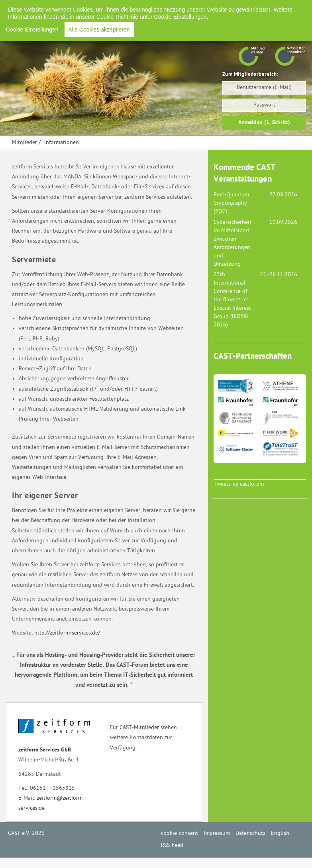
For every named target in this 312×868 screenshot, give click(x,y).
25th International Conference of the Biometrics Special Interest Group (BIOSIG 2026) (232, 300)
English (249, 8)
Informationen (62, 143)
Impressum (178, 8)
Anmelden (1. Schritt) (264, 123)
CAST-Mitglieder (139, 728)
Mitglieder (25, 143)
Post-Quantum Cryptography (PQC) (231, 203)
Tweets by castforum (239, 484)
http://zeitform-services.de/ (67, 633)
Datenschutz (216, 8)
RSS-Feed (279, 8)
